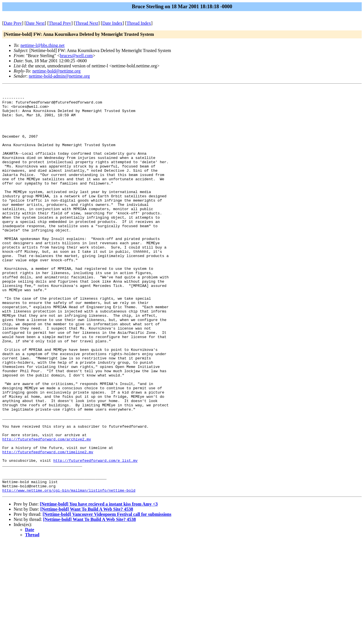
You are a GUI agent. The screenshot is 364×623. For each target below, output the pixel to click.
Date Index (112, 23)
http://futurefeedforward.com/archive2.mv (47, 510)
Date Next (35, 23)
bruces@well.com (76, 56)
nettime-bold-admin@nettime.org (59, 76)
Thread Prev (60, 23)
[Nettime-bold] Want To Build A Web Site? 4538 (87, 590)
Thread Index (139, 23)
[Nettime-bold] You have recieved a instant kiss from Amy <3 (99, 585)
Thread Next (87, 23)
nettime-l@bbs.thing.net (43, 45)
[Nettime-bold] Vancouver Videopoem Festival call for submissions (107, 595)
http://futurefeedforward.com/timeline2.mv (48, 525)
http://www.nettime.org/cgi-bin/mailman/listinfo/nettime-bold (69, 571)
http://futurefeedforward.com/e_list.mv (95, 535)
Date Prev (13, 23)
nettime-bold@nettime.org (57, 71)
